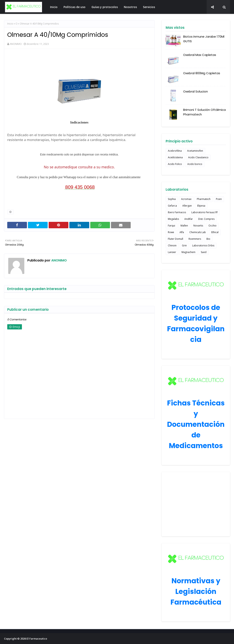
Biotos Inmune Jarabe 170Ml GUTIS (204, 39)
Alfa (182, 232)
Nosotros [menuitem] (130, 7)
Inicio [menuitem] (54, 7)
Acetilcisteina (175, 157)
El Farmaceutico (37, 639)
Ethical (215, 232)
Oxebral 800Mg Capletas (202, 73)
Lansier (172, 252)
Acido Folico (175, 164)
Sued (204, 252)
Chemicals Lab (198, 232)
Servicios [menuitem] (149, 7)
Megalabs (173, 219)
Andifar (189, 219)
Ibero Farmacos (177, 212)
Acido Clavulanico (198, 157)
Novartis (198, 226)
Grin (184, 245)
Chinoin (172, 245)
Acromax (186, 199)
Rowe (171, 232)
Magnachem (188, 252)
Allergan (187, 206)
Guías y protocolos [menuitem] (105, 7)
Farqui (171, 226)
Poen (219, 199)
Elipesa (201, 206)
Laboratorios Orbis (203, 245)
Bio (208, 239)
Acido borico (195, 164)
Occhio (212, 226)
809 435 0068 (80, 187)
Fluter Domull (175, 239)
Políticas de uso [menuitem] (74, 7)
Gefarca (172, 206)
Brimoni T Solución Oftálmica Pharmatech (204, 112)
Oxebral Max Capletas (200, 55)
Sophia (172, 199)
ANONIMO (16, 44)
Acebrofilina (175, 151)
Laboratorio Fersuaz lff (204, 212)
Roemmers (195, 239)
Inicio (10, 24)
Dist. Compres (206, 219)
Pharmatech (204, 199)
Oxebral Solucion (196, 91)
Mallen (184, 226)
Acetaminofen (195, 151)
